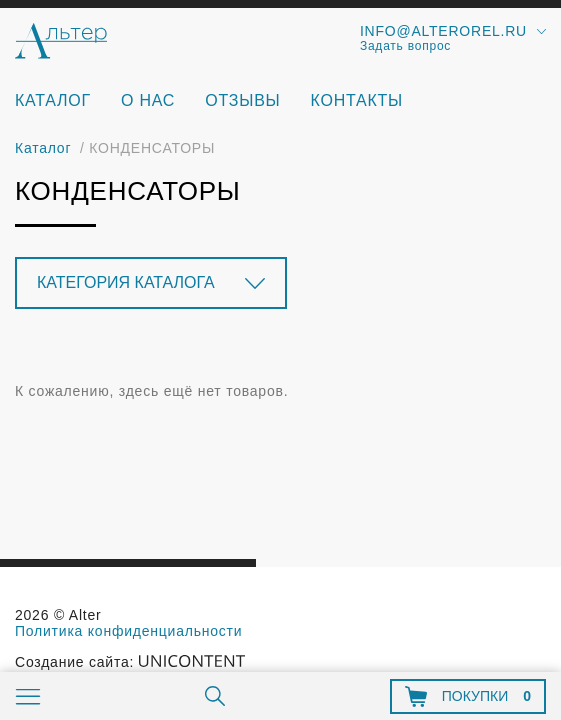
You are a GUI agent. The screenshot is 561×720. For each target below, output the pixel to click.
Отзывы (242, 100)
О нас (148, 100)
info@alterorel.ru (443, 31)
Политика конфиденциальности (128, 631)
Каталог (53, 100)
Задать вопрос (405, 46)
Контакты (357, 100)
